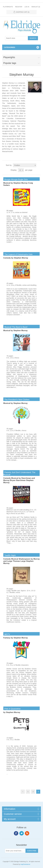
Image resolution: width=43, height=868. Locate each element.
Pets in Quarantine (12, 709)
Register (19, 7)
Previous (23, 792)
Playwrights (8, 7)
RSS (27, 833)
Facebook (16, 833)
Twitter (22, 833)
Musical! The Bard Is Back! (15, 327)
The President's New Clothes (16, 400)
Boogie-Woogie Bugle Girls (16, 180)
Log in (27, 7)
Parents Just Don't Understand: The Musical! (19, 474)
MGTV (7, 634)
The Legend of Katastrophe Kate (18, 254)
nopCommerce (25, 864)
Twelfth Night (9, 555)
